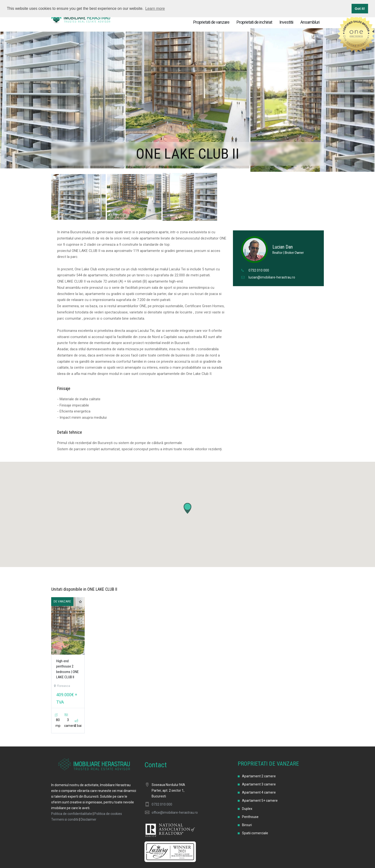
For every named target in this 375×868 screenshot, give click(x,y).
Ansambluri (310, 22)
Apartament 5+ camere (260, 801)
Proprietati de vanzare (211, 22)
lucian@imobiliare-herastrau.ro (272, 277)
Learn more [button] (155, 8)
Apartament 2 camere (259, 776)
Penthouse (250, 817)
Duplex (247, 809)
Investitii (286, 22)
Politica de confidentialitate (72, 814)
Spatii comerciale (255, 833)
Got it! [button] (360, 9)
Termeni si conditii (65, 819)
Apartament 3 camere (259, 784)
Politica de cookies (108, 814)
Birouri (247, 825)
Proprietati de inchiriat (254, 22)
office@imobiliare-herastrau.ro (175, 812)
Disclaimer (88, 819)
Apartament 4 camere (259, 792)
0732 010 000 (259, 270)
